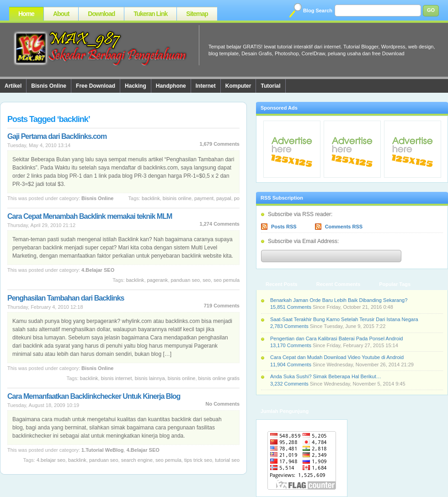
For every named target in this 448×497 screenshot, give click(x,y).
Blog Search (318, 11)
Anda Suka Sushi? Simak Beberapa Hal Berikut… (326, 376)
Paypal (224, 198)
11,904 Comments (291, 365)
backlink (151, 198)
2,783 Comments (289, 326)
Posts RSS (284, 227)
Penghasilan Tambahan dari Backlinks (66, 298)
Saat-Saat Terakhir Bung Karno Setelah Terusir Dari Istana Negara (344, 319)
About (61, 14)
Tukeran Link (150, 14)
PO (237, 198)
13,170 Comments (291, 345)
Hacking (136, 86)
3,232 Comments (289, 384)
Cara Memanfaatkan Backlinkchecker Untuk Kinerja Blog (94, 396)
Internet (206, 86)
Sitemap (197, 14)
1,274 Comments (220, 224)
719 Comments (222, 306)
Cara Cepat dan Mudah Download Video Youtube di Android (337, 357)
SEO (207, 280)
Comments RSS (344, 227)
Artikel (13, 86)
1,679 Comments (220, 144)
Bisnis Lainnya (150, 378)
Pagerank (158, 280)
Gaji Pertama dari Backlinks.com (57, 136)
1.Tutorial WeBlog (103, 450)
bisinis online (177, 198)
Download (101, 14)
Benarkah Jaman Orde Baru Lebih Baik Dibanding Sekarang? (339, 300)
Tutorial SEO (227, 460)
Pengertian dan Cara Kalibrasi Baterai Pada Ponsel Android (336, 338)
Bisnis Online (49, 86)
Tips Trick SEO (198, 460)
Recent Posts (282, 284)
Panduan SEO (186, 280)
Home (26, 14)
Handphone (171, 86)
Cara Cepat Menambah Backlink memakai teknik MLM (90, 216)
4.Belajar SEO (98, 270)
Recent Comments (339, 284)
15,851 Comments (291, 307)
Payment (204, 198)
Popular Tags (395, 284)
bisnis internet (117, 378)
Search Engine (137, 460)
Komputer (238, 86)
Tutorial (270, 86)
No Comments (222, 404)
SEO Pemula (227, 280)
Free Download (96, 86)
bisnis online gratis (219, 378)
